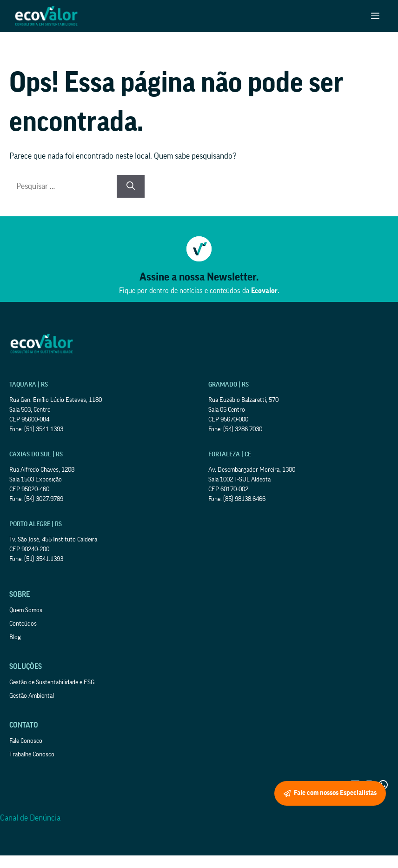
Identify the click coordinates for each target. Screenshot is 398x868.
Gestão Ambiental (32, 696)
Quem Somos (26, 610)
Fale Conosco (26, 741)
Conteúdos (23, 624)
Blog (15, 637)
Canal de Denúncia (30, 818)
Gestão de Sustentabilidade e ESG (52, 682)
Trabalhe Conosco (32, 754)
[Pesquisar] (131, 186)
